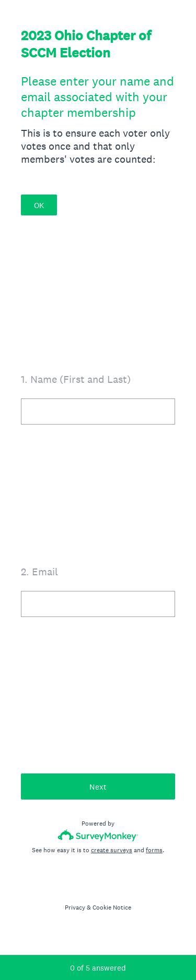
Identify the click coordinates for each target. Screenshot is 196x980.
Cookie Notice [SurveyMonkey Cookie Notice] (112, 908)
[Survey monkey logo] (98, 835)
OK (39, 205)
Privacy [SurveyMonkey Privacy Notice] (75, 908)
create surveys (112, 850)
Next (98, 787)
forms (154, 850)
